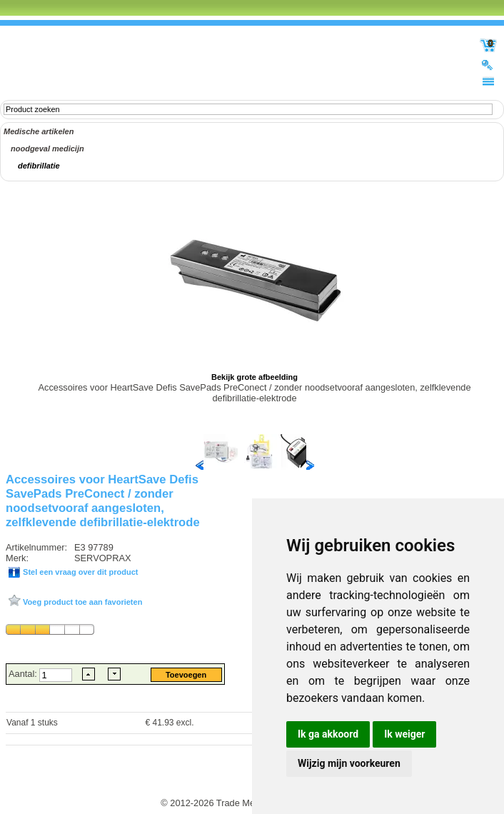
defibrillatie (39, 166)
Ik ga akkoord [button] (328, 734)
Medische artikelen (39, 131)
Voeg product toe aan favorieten (81, 602)
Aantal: (24, 674)
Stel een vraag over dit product (79, 572)
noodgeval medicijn (47, 149)
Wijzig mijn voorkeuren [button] (349, 763)
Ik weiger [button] (404, 734)
